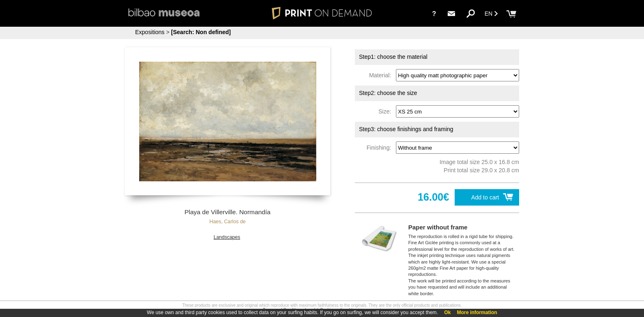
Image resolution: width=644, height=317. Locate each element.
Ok (447, 312)
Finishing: (380, 148)
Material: (382, 75)
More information (477, 312)
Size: (386, 111)
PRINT (322, 13)
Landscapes (227, 237)
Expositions (150, 32)
